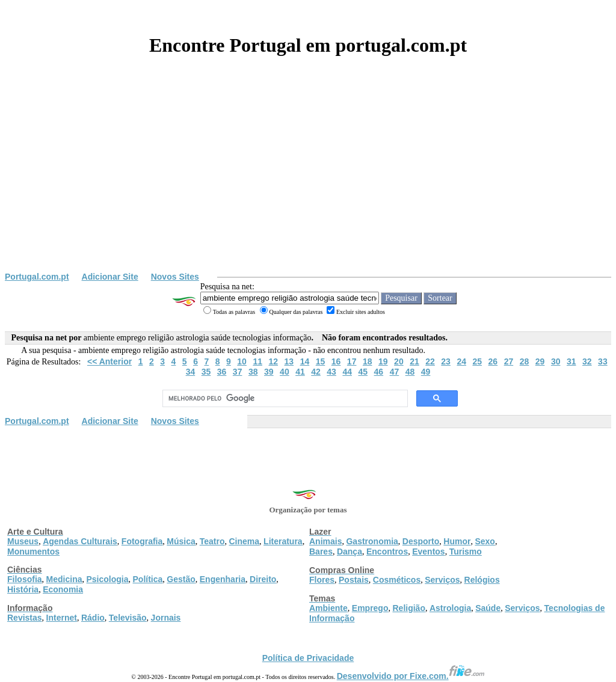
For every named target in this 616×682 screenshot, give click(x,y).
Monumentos (33, 551)
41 (300, 372)
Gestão (181, 579)
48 (410, 372)
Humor (457, 541)
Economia (63, 589)
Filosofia (25, 579)
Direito (263, 579)
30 (556, 361)
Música (181, 541)
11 (257, 361)
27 (509, 361)
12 (273, 361)
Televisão (128, 618)
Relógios (482, 580)
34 (191, 372)
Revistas (25, 618)
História (23, 589)
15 (321, 361)
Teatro (212, 541)
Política (148, 579)
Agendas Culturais (80, 541)
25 (477, 361)
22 (430, 361)
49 (426, 372)
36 (222, 372)
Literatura (283, 541)
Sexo (485, 541)
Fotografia (142, 541)
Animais (325, 541)
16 (336, 361)
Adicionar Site (110, 277)
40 (285, 372)
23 (446, 361)
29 (540, 361)
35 (206, 372)
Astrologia (450, 608)
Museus (23, 541)
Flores (322, 580)
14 (305, 361)
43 (331, 372)
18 (368, 361)
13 (289, 361)
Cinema (245, 541)
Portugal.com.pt (37, 277)
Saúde (488, 608)
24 (461, 361)
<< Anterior (109, 361)
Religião (408, 608)
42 (316, 372)
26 (493, 361)
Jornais (166, 618)
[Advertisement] (308, 182)
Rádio (93, 618)
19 (383, 361)
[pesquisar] (284, 399)
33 (603, 361)
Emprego (370, 608)
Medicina (64, 579)
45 (363, 372)
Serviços (442, 580)
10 (242, 361)
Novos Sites (175, 277)
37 (238, 372)
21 (414, 361)
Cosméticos (397, 580)
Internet (62, 618)
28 (525, 361)
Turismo (466, 551)
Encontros (387, 551)
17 (352, 361)
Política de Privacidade (308, 658)
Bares (321, 551)
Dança (350, 551)
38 (253, 372)
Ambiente (328, 608)
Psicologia (107, 579)
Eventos (428, 551)
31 (571, 361)
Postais (354, 580)
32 (587, 361)
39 (269, 372)
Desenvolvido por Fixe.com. (411, 676)
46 (379, 372)
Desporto (421, 541)
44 (347, 372)
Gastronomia (372, 541)
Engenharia (223, 579)
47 (395, 372)
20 (399, 361)
